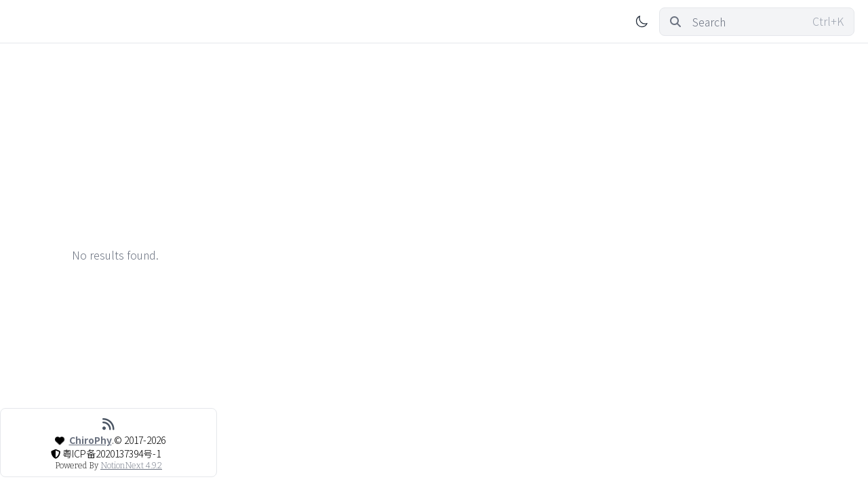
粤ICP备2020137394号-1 (112, 453)
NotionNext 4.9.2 (131, 466)
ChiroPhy (91, 440)
